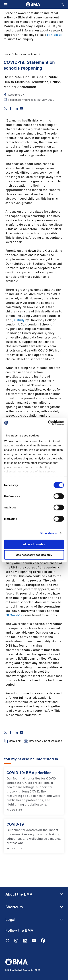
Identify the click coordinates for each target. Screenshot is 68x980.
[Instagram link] (17, 942)
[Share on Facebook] (11, 108)
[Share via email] (22, 108)
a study (19, 320)
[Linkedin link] (26, 942)
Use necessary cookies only (34, 555)
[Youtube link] (34, 942)
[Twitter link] (8, 942)
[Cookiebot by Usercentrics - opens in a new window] (48, 423)
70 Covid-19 (14, 615)
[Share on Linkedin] (16, 108)
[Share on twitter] (5, 108)
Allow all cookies (34, 544)
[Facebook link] (43, 942)
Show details (49, 533)
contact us (55, 35)
